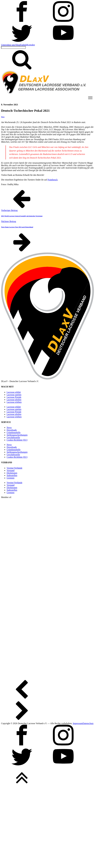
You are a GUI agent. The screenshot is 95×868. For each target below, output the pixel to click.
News (3, 117)
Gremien (10, 478)
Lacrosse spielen (14, 395)
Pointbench (53, 180)
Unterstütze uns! (8, 45)
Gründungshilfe (14, 432)
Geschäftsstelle (13, 437)
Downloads (12, 430)
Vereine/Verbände (14, 468)
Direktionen (12, 473)
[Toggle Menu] (90, 98)
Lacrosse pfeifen (14, 400)
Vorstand (11, 470)
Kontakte (31, 45)
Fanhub (23, 45)
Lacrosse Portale (14, 397)
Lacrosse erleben (14, 402)
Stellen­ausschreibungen (17, 435)
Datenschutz (88, 723)
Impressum (78, 723)
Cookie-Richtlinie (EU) (17, 440)
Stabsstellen (12, 475)
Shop (18, 45)
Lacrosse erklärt (14, 392)
